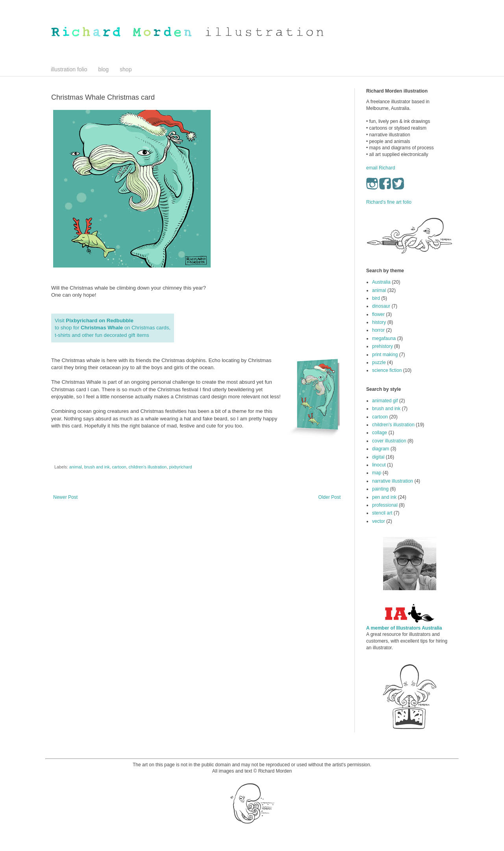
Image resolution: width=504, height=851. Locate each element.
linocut (379, 465)
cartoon (119, 467)
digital (378, 457)
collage (380, 433)
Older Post (329, 497)
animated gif (385, 401)
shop (126, 69)
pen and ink (384, 497)
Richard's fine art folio (389, 202)
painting (380, 489)
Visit (95, 321)
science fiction (387, 370)
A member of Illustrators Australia (404, 628)
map (377, 473)
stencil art (382, 513)
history (379, 322)
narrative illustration (393, 481)
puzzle (379, 362)
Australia (381, 282)
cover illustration (389, 441)
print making (385, 355)
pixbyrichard (180, 467)
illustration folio (69, 69)
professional (385, 505)
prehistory (383, 346)
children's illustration (147, 467)
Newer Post (65, 497)
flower (378, 314)
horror (378, 330)
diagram (381, 449)
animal (76, 467)
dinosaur (381, 306)
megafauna (384, 338)
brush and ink (97, 467)
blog (104, 69)
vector (379, 521)
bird (376, 298)
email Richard (381, 168)
